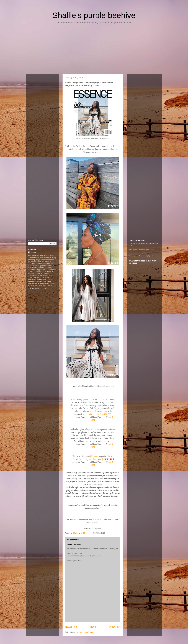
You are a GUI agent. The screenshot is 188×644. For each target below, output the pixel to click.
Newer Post (71, 627)
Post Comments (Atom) (84, 632)
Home (93, 627)
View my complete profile (37, 288)
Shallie (33, 252)
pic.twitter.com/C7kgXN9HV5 (98, 414)
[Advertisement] (94, 50)
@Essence (94, 456)
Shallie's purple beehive (94, 15)
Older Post (115, 627)
